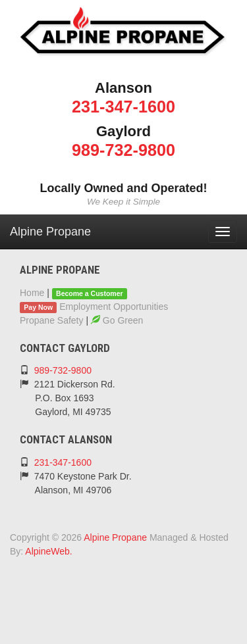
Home (32, 293)
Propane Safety (52, 320)
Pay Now (38, 307)
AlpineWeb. (48, 551)
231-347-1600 (123, 107)
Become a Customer (90, 293)
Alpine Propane (50, 232)
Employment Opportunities (114, 307)
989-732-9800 (123, 150)
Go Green (117, 320)
